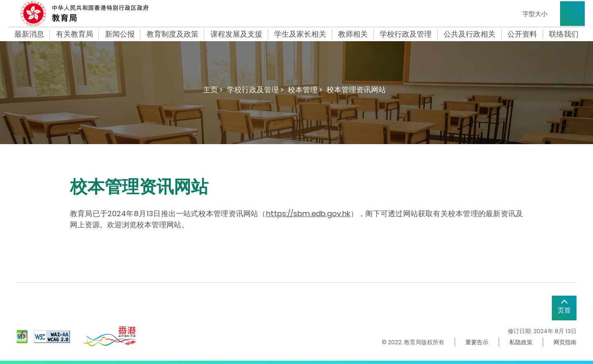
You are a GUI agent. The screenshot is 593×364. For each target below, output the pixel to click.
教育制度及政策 (173, 34)
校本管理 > (305, 90)
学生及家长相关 (300, 34)
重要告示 (477, 342)
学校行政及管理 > (255, 90)
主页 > (213, 90)
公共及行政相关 (469, 34)
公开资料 (522, 34)
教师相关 (353, 34)
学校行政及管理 (406, 34)
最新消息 (29, 34)
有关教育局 (75, 34)
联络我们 (564, 34)
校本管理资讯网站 (356, 90)
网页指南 (565, 342)
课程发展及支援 (236, 34)
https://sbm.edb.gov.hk (308, 213)
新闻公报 (120, 34)
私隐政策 (521, 342)
